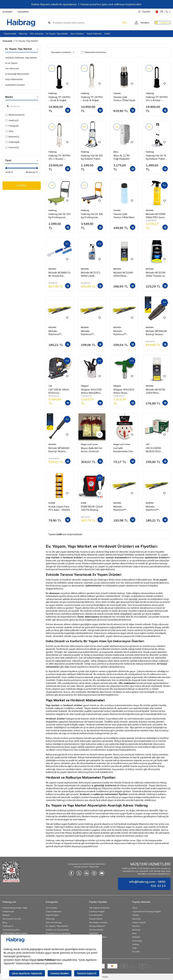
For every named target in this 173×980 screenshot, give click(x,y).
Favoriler (144, 12)
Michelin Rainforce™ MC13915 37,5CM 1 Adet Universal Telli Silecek (59, 333)
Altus (116, 152)
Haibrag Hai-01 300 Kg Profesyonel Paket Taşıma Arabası (92, 216)
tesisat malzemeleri (117, 557)
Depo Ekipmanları (14, 79)
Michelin (150, 210)
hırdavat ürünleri (73, 557)
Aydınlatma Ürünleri (15, 85)
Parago (12, 126)
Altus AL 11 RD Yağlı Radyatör (122, 157)
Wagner (85, 386)
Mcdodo (136, 930)
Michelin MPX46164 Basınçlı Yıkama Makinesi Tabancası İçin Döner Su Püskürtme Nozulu (157, 333)
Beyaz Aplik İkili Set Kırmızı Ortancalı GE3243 (92, 450)
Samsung (137, 941)
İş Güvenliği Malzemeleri (17, 74)
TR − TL (163, 12)
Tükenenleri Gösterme (94, 52)
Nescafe (137, 919)
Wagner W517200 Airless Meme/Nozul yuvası (92, 391)
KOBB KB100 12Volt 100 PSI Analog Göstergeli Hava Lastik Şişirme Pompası (92, 508)
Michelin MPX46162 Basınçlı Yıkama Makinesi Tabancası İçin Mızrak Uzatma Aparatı (59, 450)
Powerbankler (96, 915)
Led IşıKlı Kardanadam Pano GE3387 (124, 450)
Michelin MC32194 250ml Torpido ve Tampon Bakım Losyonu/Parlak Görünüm (156, 274)
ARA (118, 23)
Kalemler (94, 933)
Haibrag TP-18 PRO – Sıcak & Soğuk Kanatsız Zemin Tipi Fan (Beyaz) (92, 99)
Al (9, 131)
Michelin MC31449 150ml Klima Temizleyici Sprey (123, 274)
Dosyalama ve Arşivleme (58, 933)
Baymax (12, 137)
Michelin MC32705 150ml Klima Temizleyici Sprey (156, 391)
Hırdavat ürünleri (56, 719)
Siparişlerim (23, 12)
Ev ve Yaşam (11, 63)
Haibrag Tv (8, 926)
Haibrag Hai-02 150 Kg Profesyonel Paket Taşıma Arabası (59, 216)
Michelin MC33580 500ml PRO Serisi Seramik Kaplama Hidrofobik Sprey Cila (156, 216)
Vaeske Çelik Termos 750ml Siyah (124, 99)
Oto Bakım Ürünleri (98, 922)
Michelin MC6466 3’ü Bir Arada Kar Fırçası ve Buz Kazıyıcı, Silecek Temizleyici (59, 274)
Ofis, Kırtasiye (37, 34)
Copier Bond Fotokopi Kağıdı (146, 911)
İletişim (6, 915)
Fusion (12, 147)
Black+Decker (15, 115)
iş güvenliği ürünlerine (104, 785)
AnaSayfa (7, 12)
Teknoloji (23, 34)
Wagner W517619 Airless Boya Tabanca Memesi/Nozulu (124, 391)
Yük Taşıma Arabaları (99, 908)
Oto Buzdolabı (96, 930)
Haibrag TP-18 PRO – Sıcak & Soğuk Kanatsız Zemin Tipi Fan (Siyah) (59, 99)
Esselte (136, 952)
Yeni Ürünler (52, 908)
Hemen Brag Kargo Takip (15, 908)
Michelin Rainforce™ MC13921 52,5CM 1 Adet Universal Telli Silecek (124, 333)
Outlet (107, 34)
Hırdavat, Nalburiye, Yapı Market (21, 58)
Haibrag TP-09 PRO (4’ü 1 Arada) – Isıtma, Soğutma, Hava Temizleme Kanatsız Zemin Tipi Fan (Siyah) (157, 99)
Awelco (12, 120)
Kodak (52, 503)
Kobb (84, 503)
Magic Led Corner (89, 444)
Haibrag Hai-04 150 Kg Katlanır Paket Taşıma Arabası (92, 157)
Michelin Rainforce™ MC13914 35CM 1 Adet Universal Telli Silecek (156, 508)
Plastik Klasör (96, 919)
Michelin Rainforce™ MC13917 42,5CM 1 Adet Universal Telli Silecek (91, 333)
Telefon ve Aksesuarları (57, 930)
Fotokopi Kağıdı (97, 911)
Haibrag (12, 142)
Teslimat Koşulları (11, 930)
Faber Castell (139, 922)
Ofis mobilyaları (127, 683)
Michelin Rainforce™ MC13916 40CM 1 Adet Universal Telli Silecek (124, 508)
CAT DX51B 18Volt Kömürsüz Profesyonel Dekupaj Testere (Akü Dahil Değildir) (59, 391)
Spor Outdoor (77, 34)
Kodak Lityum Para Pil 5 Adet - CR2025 (59, 508)
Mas (134, 933)
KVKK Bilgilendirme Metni (15, 933)
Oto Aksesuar (12, 68)
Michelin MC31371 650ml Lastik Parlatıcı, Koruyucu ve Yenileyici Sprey (91, 274)
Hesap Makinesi (97, 926)
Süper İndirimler (94, 34)
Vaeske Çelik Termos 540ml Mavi (124, 216)
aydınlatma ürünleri (156, 557)
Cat (50, 386)
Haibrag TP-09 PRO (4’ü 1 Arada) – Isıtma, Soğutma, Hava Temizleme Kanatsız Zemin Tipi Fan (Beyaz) (59, 157)
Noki (134, 948)
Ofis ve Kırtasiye (54, 922)
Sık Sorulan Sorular (12, 919)
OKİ (148, 444)
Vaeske (117, 93)
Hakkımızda (8, 911)
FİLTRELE (22, 186)
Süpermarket (10, 34)
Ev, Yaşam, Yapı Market (57, 34)
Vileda (135, 915)
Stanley (136, 926)
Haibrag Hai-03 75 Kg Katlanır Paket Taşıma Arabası (156, 157)
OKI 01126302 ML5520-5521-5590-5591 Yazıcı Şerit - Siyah (155, 450)
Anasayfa (7, 41)
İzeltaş (136, 944)
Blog (5, 922)
